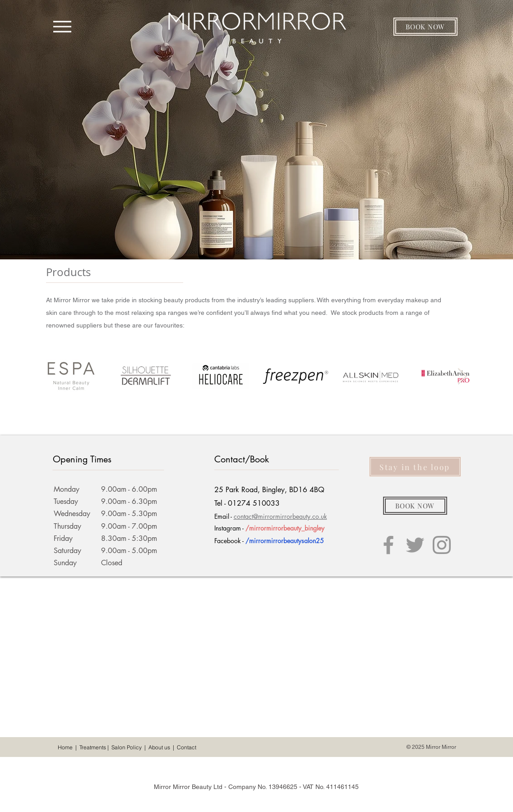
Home (65, 747)
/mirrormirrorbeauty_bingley (285, 528)
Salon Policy (127, 747)
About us (159, 747)
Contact (187, 747)
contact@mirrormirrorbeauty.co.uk (280, 516)
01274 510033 (254, 503)
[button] (425, 27)
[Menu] (62, 26)
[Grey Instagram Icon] (442, 545)
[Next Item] (462, 376)
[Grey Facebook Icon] (388, 545)
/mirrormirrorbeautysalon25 (285, 541)
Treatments (93, 747)
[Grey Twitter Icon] (415, 545)
